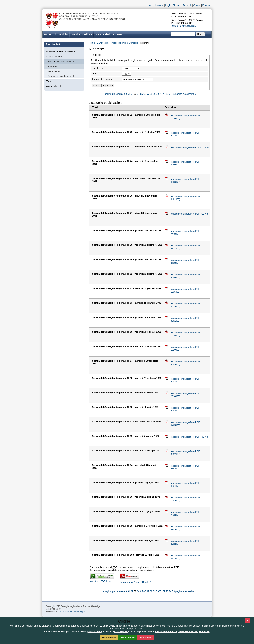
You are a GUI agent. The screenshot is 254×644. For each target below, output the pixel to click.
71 (161, 94)
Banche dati (103, 34)
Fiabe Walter (54, 71)
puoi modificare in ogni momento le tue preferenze (182, 631)
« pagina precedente (113, 94)
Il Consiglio (61, 34)
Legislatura (97, 68)
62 (132, 94)
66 (145, 94)
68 (151, 94)
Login (168, 5)
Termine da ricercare (102, 79)
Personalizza (109, 637)
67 (148, 94)
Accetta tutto (127, 637)
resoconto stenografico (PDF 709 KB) (190, 437)
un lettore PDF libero (102, 580)
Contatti (118, 34)
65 (141, 94)
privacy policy (95, 631)
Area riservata (156, 5)
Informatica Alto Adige (72, 612)
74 (170, 94)
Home (92, 43)
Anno (94, 74)
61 (129, 94)
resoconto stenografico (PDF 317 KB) (190, 214)
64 (138, 94)
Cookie (197, 5)
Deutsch (187, 5)
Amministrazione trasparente (61, 51)
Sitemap (177, 5)
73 (167, 94)
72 (164, 94)
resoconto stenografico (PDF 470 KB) (190, 147)
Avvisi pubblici (53, 86)
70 (157, 94)
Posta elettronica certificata (183, 26)
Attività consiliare (82, 34)
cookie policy (122, 631)
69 (154, 94)
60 (125, 94)
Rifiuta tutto (146, 637)
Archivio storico (54, 56)
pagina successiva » (186, 94)
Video (49, 81)
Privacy (206, 5)
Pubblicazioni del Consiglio (60, 62)
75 (173, 94)
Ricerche (52, 67)
